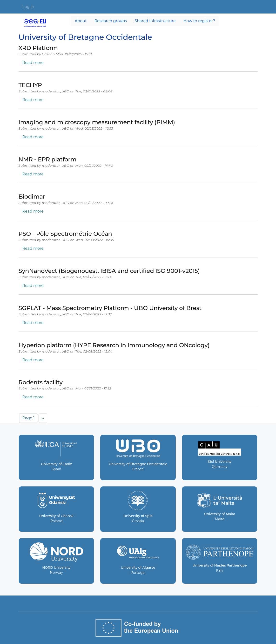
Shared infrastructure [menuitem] (155, 21)
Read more (33, 63)
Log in (28, 7)
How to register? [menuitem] (199, 21)
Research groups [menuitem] (111, 21)
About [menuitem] (81, 21)
